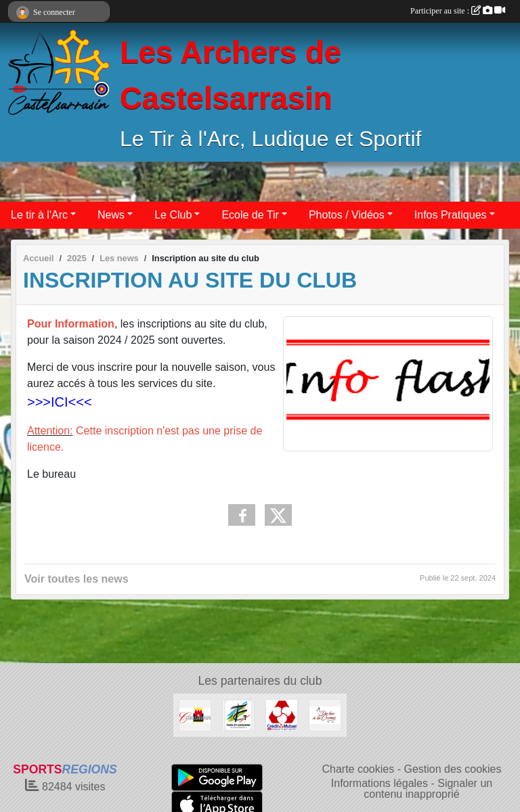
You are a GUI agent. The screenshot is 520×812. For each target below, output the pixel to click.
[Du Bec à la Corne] (325, 714)
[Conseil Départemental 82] (238, 714)
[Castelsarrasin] (195, 714)
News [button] (111, 215)
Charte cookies (358, 769)
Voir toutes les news (77, 579)
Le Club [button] (173, 215)
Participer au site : (458, 11)
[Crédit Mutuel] (282, 714)
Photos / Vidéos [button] (347, 215)
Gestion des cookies (452, 769)
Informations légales (380, 783)
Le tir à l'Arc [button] (39, 215)
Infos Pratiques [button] (451, 215)
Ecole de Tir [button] (250, 215)
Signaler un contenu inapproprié (428, 789)
